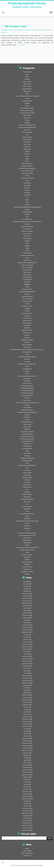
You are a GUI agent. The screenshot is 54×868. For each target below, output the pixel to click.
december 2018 (26, 678)
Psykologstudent (27, 446)
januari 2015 (26, 767)
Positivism (27, 405)
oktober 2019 (26, 661)
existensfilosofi (27, 183)
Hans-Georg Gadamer (27, 231)
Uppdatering (27, 557)
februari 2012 (26, 821)
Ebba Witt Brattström (27, 164)
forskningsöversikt (27, 212)
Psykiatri (27, 420)
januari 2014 (26, 794)
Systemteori (27, 526)
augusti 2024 (26, 606)
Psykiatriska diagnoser (27, 422)
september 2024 (26, 603)
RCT (27, 468)
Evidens (27, 176)
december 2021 (26, 627)
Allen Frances (27, 84)
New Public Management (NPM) (27, 357)
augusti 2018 (26, 685)
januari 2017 (26, 717)
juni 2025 (26, 586)
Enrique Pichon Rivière (27, 171)
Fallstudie (27, 190)
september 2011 (26, 830)
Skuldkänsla (27, 492)
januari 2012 (26, 823)
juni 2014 (26, 782)
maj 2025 (26, 589)
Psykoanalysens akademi (27, 432)
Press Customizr (39, 865)
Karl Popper (27, 282)
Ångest (27, 94)
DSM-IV (27, 161)
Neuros (27, 354)
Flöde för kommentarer (27, 853)
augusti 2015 (26, 753)
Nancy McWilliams (27, 345)
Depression (27, 147)
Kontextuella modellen (27, 296)
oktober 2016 (26, 724)
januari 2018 (26, 697)
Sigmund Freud (27, 485)
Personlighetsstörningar (27, 393)
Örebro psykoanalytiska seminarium (27, 376)
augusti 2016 (26, 726)
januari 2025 (26, 596)
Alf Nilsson (27, 79)
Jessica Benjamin (27, 270)
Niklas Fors (4, 32)
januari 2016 (26, 741)
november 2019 (26, 659)
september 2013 (26, 799)
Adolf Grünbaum (27, 72)
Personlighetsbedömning (27, 388)
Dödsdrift (27, 152)
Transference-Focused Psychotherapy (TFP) (27, 548)
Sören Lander (27, 502)
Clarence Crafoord (27, 137)
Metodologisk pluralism (27, 340)
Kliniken (27, 287)
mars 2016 (26, 736)
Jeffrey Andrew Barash (27, 265)
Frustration (27, 214)
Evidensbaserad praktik (27, 178)
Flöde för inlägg (27, 851)
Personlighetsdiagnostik (27, 391)
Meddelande (27, 328)
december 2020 (26, 644)
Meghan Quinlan (27, 333)
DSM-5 (27, 156)
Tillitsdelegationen (27, 540)
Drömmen (27, 154)
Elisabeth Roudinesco (27, 166)
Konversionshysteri (27, 299)
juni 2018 (26, 688)
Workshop (27, 574)
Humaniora (27, 241)
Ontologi (27, 371)
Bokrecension (27, 118)
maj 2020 (26, 654)
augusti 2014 (26, 777)
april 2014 (26, 787)
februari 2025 (26, 594)
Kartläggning (27, 284)
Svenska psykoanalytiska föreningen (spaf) (27, 521)
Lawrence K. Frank (27, 306)
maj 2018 (26, 690)
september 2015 (26, 751)
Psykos (27, 451)
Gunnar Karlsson (27, 229)
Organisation (27, 381)
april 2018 (26, 693)
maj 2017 (26, 709)
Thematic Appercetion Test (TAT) (27, 535)
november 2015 (26, 746)
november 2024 (26, 598)
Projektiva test (27, 417)
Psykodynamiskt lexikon (27, 441)
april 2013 (26, 804)
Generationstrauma (27, 219)
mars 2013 (26, 806)
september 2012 (26, 813)
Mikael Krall (27, 342)
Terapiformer (27, 528)
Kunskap (27, 304)
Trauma (27, 552)
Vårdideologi (27, 564)
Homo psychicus (27, 238)
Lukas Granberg (27, 318)
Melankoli (27, 335)
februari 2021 (26, 642)
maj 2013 (26, 801)
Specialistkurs (27, 509)
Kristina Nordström (27, 301)
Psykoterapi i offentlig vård (27, 458)
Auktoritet (27, 103)
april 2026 (26, 582)
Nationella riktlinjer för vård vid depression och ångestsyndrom (27, 350)
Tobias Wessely (27, 543)
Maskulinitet (27, 325)
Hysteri (27, 243)
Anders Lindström (27, 86)
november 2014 (26, 770)
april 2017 (26, 712)
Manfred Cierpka (27, 321)
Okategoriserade (27, 369)
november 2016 (26, 722)
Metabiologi (27, 337)
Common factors (27, 140)
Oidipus (27, 366)
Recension (27, 470)
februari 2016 (26, 738)
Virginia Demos (27, 569)
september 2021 (26, 632)
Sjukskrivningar (27, 487)
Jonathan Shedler (27, 277)
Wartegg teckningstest (27, 572)
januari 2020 (26, 656)
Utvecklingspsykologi (27, 562)
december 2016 (26, 719)
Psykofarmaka (27, 444)
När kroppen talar (16, 26)
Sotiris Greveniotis (27, 506)
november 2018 (26, 681)
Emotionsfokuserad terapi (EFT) (27, 168)
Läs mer (23, 45)
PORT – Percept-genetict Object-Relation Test (27, 403)
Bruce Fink (27, 130)
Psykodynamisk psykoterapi (27, 439)
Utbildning (27, 560)
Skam (27, 490)
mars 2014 (26, 789)
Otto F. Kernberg (27, 383)
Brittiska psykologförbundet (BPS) (27, 127)
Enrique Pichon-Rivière (27, 173)
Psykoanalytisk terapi (27, 434)
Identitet (27, 248)
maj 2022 (26, 620)
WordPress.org (27, 856)
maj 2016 (26, 731)
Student (27, 516)
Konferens (27, 294)
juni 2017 (26, 707)
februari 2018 (26, 695)
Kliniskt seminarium (27, 289)
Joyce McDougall (19, 30)
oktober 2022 (26, 618)
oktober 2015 (26, 748)
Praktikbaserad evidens (27, 410)
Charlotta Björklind (27, 132)
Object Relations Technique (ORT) (27, 364)
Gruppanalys (27, 224)
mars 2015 (26, 763)
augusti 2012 (26, 816)
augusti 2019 (26, 666)
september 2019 (26, 664)
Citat (27, 135)
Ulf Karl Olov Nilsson (27, 555)
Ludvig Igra (27, 316)
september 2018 (26, 683)
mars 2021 (26, 639)
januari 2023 (26, 613)
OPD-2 (27, 374)
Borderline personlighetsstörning (27, 125)
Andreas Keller (27, 91)
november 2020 (26, 647)
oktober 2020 (26, 649)
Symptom (27, 523)
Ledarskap (27, 309)
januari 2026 (26, 584)
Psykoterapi (27, 456)
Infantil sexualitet (27, 253)
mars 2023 (26, 611)
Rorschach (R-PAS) (27, 478)
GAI (27, 217)
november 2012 (26, 811)
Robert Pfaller (27, 475)
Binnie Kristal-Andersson (27, 111)
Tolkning (27, 545)
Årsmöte (27, 98)
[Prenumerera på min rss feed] (4, 13)
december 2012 (26, 808)
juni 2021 (26, 635)
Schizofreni (27, 480)
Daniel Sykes (27, 144)
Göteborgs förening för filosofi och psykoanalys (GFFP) (27, 222)
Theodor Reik (27, 538)
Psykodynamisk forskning (27, 436)
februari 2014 (26, 792)
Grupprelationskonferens (27, 226)
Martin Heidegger (27, 323)
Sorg (27, 504)
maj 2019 (26, 671)
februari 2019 (26, 676)
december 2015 (26, 743)
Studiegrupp (27, 519)
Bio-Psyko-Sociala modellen (27, 113)
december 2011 (26, 825)
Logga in (27, 848)
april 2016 (26, 734)
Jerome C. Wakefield (27, 267)
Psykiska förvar (29, 30)
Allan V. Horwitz (27, 82)
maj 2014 (26, 784)
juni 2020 (26, 652)
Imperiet (27, 251)
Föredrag (27, 205)
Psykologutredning (27, 449)
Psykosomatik (46, 30)
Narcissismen (27, 347)
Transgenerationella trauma (27, 550)
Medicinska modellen (27, 330)
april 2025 (26, 591)
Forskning (27, 210)
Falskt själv (27, 193)
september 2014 (26, 775)
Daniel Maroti (27, 142)
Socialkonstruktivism (27, 494)
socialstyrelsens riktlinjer (27, 499)
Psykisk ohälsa (27, 424)
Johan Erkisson (27, 272)
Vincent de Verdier (27, 567)
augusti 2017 (26, 705)
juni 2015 (26, 755)
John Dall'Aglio (27, 275)
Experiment (27, 188)
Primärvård (27, 415)
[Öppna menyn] (51, 12)
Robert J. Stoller (27, 473)
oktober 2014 (26, 772)
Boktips (27, 120)
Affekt (27, 74)
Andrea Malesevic (27, 89)
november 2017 (26, 700)
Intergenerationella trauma (27, 255)
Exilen (27, 181)
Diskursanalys (27, 149)
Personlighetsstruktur (27, 395)
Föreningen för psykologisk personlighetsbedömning (27, 207)
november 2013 (26, 796)
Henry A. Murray (27, 234)
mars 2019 (26, 673)
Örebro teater (27, 379)
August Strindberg (27, 101)
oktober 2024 (26, 601)
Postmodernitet (27, 407)
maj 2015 (26, 758)
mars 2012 (26, 818)
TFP (27, 531)
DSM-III (27, 159)
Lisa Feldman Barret (27, 313)
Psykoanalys (38, 30)
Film (27, 197)
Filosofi (27, 200)
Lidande (27, 311)
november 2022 (26, 615)
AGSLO (27, 77)
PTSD (27, 463)
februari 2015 (26, 765)
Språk (27, 511)
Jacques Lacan (27, 260)
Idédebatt (27, 246)
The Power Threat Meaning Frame (27, 533)
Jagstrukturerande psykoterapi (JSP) (27, 263)
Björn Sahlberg (27, 115)
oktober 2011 (26, 828)
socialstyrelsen (27, 497)
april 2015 (26, 760)
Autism (27, 106)
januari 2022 (26, 625)
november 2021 (26, 630)
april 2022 (26, 623)
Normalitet (27, 362)
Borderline (27, 123)
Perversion (27, 398)
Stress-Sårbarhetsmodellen (27, 514)
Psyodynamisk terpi (27, 461)
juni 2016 (26, 729)
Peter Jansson (27, 400)
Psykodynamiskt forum (27, 3)
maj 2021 (26, 637)
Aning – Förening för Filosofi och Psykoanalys (27, 96)
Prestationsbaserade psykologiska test (27, 412)
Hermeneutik (27, 236)
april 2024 (26, 608)
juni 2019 (26, 668)
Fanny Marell (27, 195)
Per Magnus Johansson (27, 386)
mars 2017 (26, 714)
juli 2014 (26, 780)
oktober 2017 (26, 702)
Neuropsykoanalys (27, 352)
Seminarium (27, 482)
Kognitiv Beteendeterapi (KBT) (27, 292)
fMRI (27, 202)
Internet (27, 258)
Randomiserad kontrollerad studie (27, 465)
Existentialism (27, 185)
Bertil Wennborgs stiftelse (27, 108)
